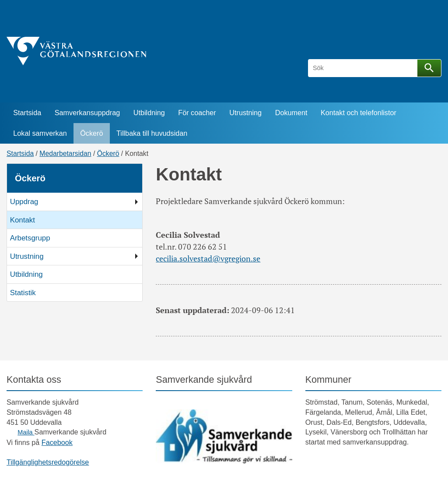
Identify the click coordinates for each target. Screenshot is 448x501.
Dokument (291, 113)
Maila (26, 432)
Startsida (27, 113)
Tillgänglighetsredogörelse (48, 462)
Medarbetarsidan (65, 153)
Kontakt (23, 220)
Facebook (57, 442)
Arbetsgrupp (30, 238)
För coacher (197, 113)
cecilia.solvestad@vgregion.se (208, 258)
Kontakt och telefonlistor (359, 113)
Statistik (23, 293)
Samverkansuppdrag (87, 113)
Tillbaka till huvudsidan (152, 133)
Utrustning (245, 113)
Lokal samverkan (40, 133)
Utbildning (149, 113)
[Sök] (364, 68)
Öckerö (91, 133)
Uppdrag (24, 202)
